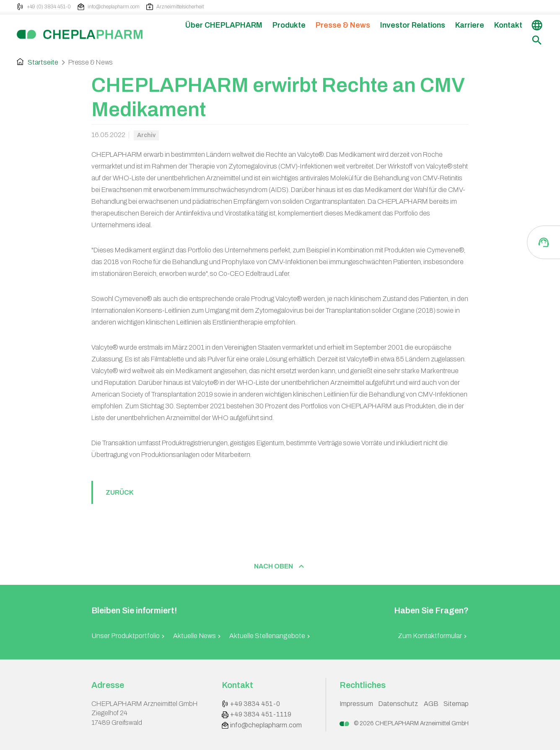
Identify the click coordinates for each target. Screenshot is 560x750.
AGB (431, 704)
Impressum (356, 704)
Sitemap (456, 704)
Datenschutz (398, 704)
